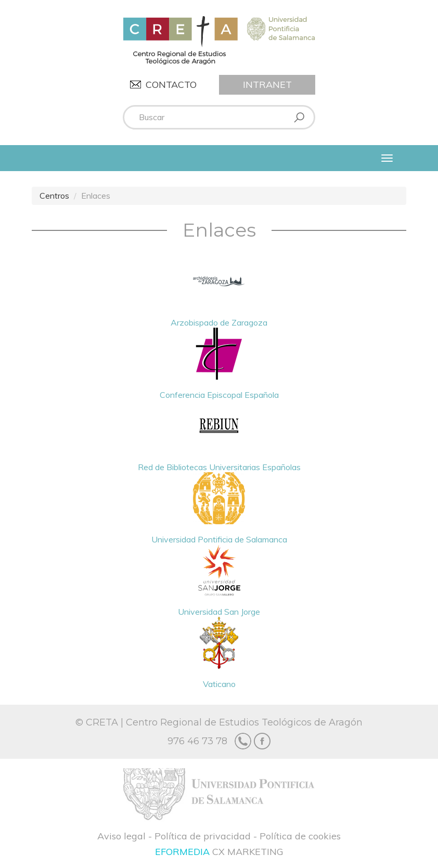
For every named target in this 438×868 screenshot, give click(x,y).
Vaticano (219, 653)
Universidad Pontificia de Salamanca (219, 508)
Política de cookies (300, 836)
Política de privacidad (203, 836)
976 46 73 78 (197, 741)
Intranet (267, 85)
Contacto (171, 85)
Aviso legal (121, 836)
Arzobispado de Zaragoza (219, 292)
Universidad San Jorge (219, 581)
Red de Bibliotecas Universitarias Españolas (219, 436)
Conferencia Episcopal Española (219, 364)
